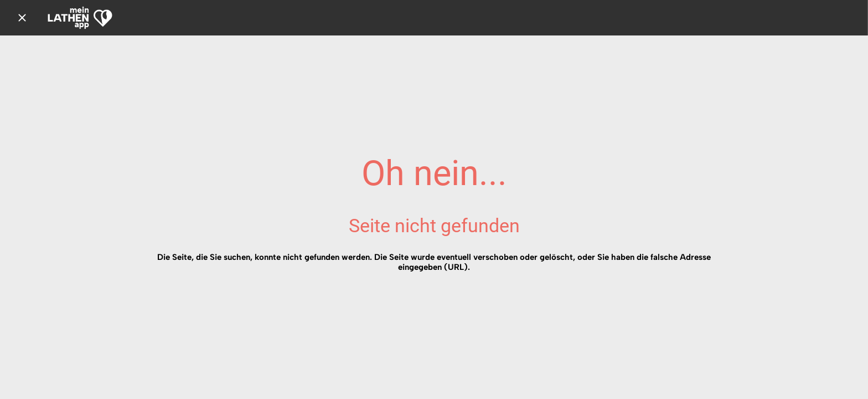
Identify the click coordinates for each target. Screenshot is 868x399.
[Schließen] (22, 18)
